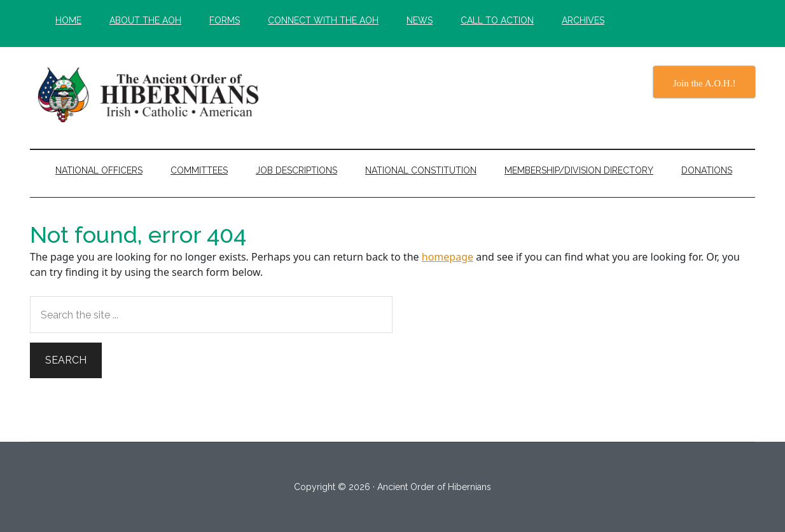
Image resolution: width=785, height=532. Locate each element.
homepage (448, 257)
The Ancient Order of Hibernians (151, 95)
